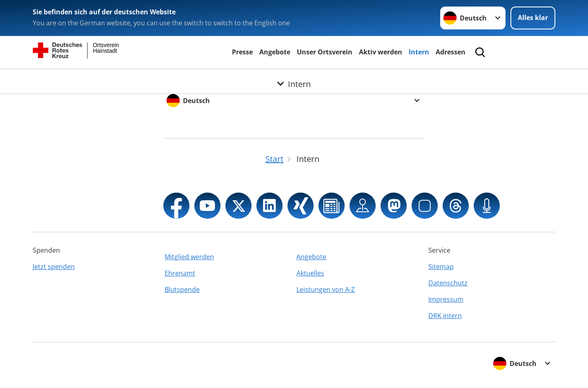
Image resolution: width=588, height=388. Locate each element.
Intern (419, 52)
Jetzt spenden (54, 267)
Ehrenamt (180, 273)
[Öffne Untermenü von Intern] (294, 79)
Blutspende (182, 289)
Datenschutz (448, 283)
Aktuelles (310, 273)
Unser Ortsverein (325, 52)
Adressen (451, 52)
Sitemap (441, 267)
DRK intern (445, 316)
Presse (242, 52)
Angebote (275, 52)
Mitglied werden (189, 257)
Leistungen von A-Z (326, 289)
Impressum (446, 299)
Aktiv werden (381, 52)
